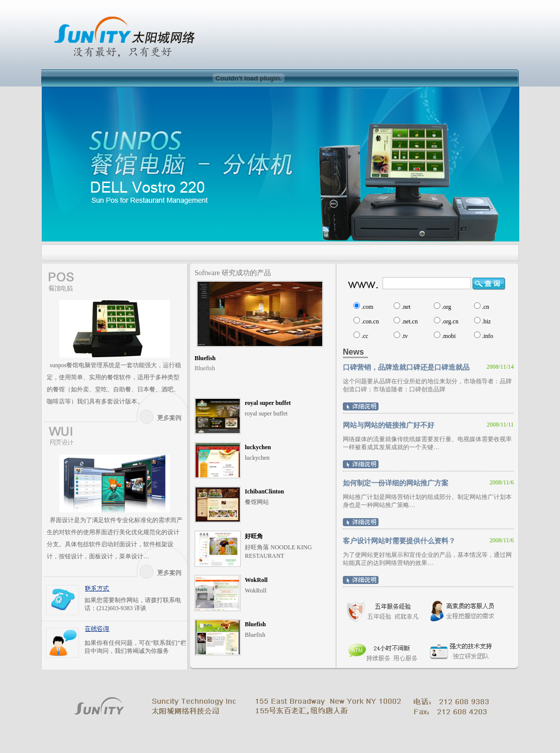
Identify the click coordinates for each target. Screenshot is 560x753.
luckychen (258, 447)
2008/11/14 (500, 367)
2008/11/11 (500, 425)
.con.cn (370, 321)
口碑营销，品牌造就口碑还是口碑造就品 (406, 367)
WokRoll (256, 580)
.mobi (449, 336)
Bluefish (205, 358)
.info (488, 336)
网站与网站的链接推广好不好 (389, 425)
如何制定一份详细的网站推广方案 (396, 483)
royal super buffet (268, 403)
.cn (486, 307)
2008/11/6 (502, 482)
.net (406, 307)
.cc (365, 336)
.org (447, 307)
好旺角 (254, 536)
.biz (487, 321)
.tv (405, 336)
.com (367, 307)
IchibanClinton (264, 491)
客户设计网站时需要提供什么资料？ (399, 541)
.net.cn (410, 321)
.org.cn (450, 321)
